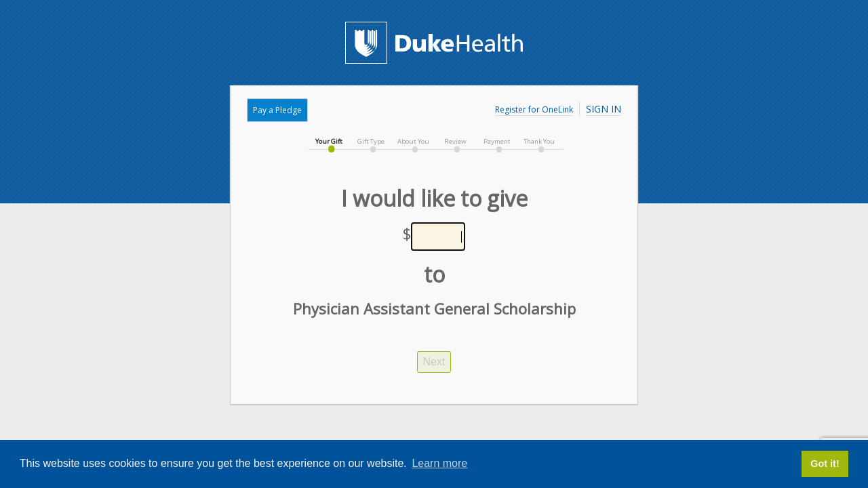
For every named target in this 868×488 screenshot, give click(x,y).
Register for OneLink (534, 109)
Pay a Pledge (277, 110)
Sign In (604, 109)
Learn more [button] (439, 463)
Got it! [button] (825, 464)
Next (434, 362)
